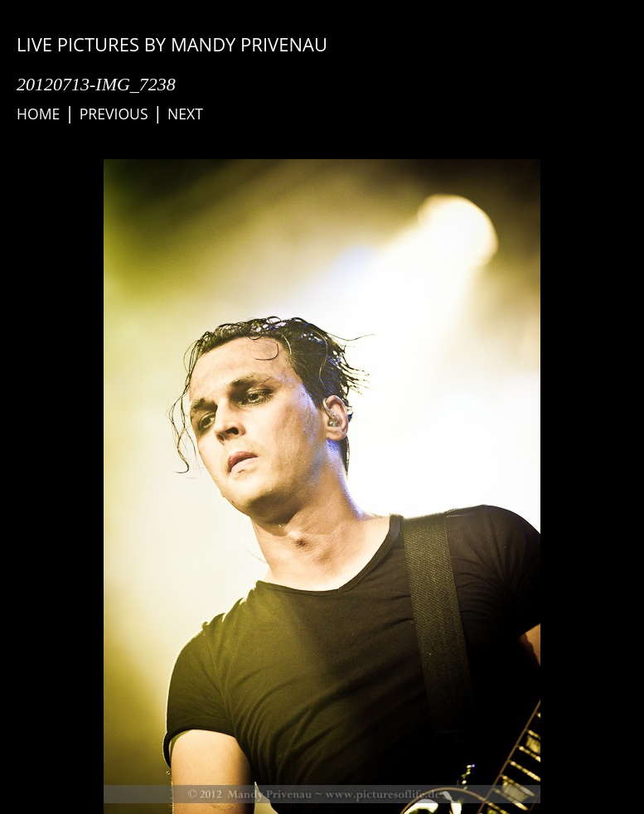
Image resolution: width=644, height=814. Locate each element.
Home (38, 114)
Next (185, 114)
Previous (114, 114)
